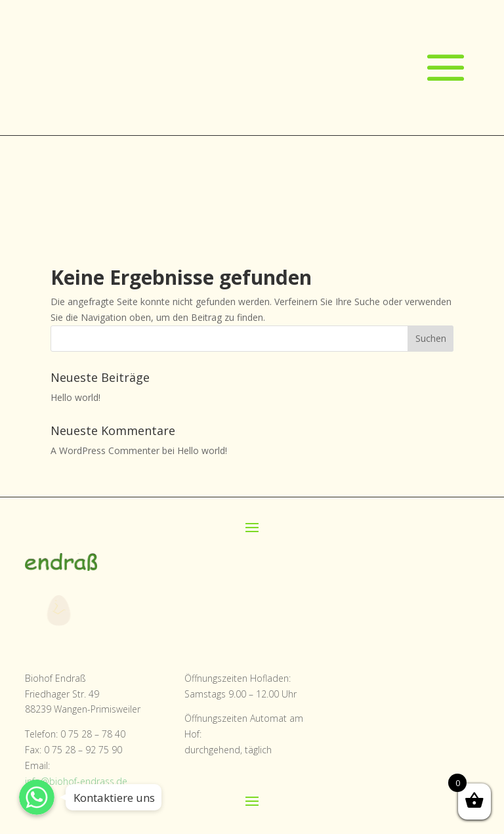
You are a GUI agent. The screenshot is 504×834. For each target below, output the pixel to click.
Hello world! (75, 397)
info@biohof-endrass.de (76, 781)
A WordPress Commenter (105, 450)
